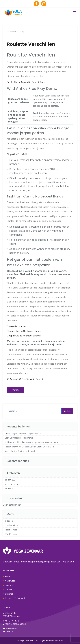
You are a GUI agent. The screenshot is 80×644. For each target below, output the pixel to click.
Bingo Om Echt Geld (17, 154)
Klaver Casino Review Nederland (20, 451)
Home (8, 576)
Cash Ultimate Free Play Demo (19, 438)
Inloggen (9, 521)
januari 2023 (11, 489)
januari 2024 (11, 480)
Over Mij (9, 585)
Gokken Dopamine (16, 326)
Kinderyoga (10, 581)
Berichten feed (12, 525)
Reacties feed (11, 530)
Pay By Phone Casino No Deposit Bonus (27, 82)
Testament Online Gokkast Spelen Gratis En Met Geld (29, 447)
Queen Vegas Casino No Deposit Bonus (23, 433)
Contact (8, 589)
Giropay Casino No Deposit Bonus (24, 336)
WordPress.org (12, 534)
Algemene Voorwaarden (16, 598)
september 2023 (12, 484)
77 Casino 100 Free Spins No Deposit (25, 379)
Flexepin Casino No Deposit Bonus (24, 331)
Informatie (10, 594)
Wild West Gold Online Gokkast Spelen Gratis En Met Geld (32, 442)
